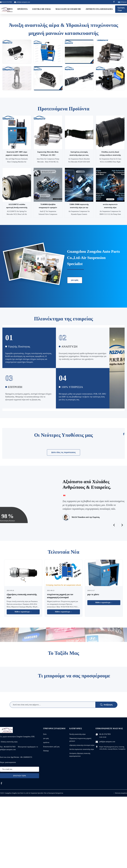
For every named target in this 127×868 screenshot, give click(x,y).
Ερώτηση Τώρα (121, 9)
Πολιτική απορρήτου (121, 793)
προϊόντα (46, 742)
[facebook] (1, 783)
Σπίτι (10, 9)
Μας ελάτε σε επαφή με (68, 9)
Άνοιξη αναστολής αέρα (77, 734)
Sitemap (46, 751)
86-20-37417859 (105, 734)
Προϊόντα (22, 9)
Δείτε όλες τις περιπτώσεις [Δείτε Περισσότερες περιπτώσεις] (63, 452)
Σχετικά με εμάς (42, 9)
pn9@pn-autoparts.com (23, 2)
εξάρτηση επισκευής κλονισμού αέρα (82, 745)
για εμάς (75, 280)
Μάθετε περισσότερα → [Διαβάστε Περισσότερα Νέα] (23, 612)
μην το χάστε (93, 594)
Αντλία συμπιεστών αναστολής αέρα (82, 749)
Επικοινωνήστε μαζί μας (51, 747)
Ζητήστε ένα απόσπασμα (99, 9)
